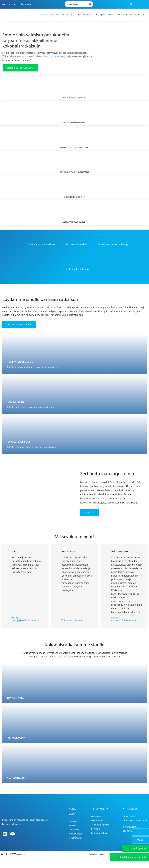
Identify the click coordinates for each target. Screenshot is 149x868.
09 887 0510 (129, 817)
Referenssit (90, 15)
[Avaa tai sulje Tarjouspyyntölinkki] (114, 857)
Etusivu (45, 15)
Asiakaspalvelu (9, 4)
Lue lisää (90, 512)
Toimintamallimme (100, 825)
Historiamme (97, 821)
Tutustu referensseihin (19, 325)
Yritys (123, 15)
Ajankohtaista (108, 15)
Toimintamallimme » (72, 620)
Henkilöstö (96, 817)
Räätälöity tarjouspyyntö (21, 68)
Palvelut (73, 15)
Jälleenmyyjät (26, 4)
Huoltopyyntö (139, 848)
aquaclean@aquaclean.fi (135, 821)
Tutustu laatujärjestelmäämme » (25, 619)
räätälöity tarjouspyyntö (56, 56)
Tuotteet (58, 15)
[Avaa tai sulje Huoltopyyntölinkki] (125, 849)
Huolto (141, 832)
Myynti (141, 840)
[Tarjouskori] (143, 4)
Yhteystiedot (138, 15)
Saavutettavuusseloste (99, 854)
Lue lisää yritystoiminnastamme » (124, 619)
